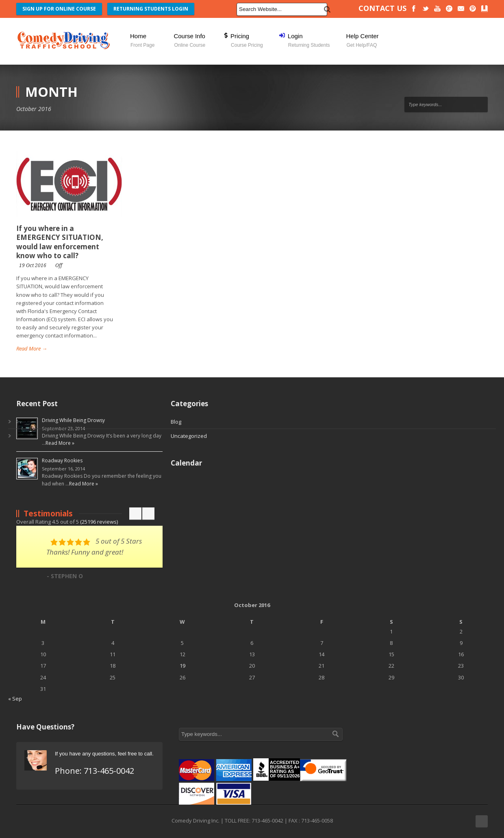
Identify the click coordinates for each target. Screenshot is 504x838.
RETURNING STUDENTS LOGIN (151, 9)
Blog (176, 422)
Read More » (60, 443)
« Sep (15, 699)
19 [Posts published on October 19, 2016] (182, 666)
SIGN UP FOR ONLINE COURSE (59, 9)
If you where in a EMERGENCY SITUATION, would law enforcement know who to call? (60, 242)
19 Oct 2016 (33, 266)
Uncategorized (189, 436)
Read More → (32, 348)
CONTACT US (382, 8)
